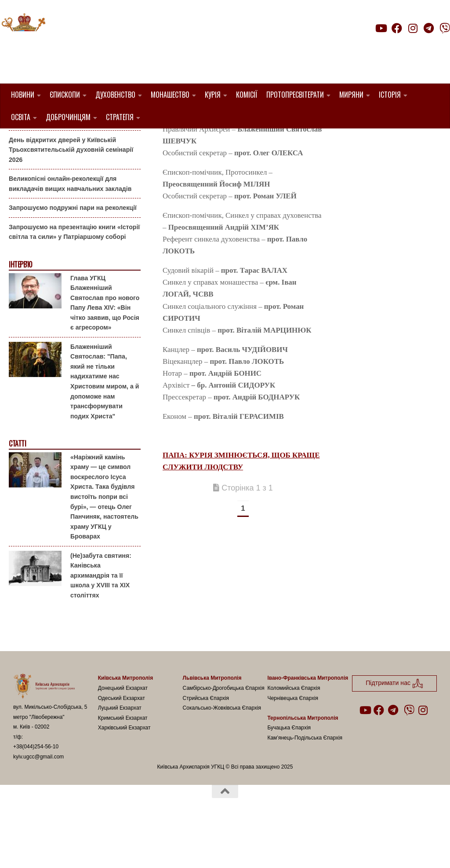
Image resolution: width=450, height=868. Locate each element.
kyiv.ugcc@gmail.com (38, 802)
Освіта (21, 117)
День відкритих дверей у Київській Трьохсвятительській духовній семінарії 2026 (71, 194)
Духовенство (115, 95)
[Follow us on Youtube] (381, 28)
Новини (23, 95)
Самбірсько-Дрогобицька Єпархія (224, 733)
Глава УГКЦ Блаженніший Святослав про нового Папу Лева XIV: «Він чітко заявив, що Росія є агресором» (105, 347)
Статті (17, 489)
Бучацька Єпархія (289, 773)
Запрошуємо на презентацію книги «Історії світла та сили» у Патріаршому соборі (74, 277)
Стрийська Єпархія (206, 743)
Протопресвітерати (295, 95)
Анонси (20, 142)
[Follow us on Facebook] (397, 28)
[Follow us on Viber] (445, 28)
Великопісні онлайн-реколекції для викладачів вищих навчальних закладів (70, 229)
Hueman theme (117, 850)
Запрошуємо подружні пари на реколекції (73, 253)
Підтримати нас (389, 46)
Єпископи (65, 95)
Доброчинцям (68, 117)
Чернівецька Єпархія (293, 743)
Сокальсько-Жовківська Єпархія (222, 753)
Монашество (170, 95)
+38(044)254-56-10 (36, 791)
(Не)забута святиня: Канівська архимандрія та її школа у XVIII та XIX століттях (101, 620)
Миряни (351, 95)
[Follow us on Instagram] (413, 28)
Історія (390, 95)
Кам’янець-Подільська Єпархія (305, 782)
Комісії (247, 95)
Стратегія (120, 117)
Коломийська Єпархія (294, 733)
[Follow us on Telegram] (429, 28)
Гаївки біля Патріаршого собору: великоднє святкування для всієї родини (72, 160)
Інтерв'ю (20, 309)
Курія (213, 95)
